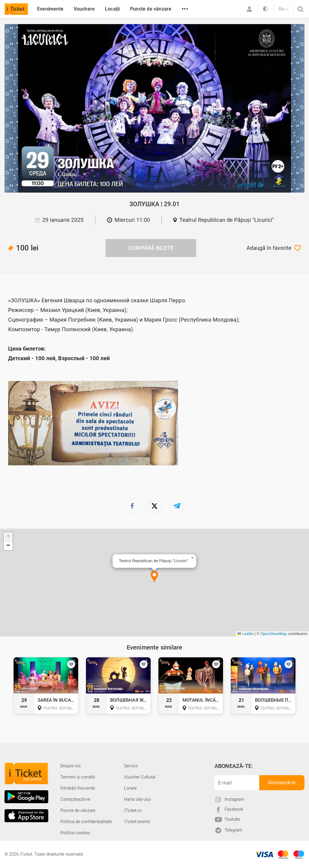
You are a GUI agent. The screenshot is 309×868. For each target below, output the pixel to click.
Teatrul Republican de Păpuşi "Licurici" (227, 220)
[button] (154, 577)
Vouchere (84, 9)
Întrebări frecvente (78, 788)
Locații (112, 9)
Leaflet (245, 634)
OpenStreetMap (274, 634)
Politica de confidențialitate (86, 822)
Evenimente (50, 9)
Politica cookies (75, 833)
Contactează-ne (75, 799)
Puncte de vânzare (151, 9)
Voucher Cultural (140, 777)
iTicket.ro (133, 810)
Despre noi (70, 766)
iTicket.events (137, 822)
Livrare (130, 788)
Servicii (131, 766)
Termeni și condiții (78, 777)
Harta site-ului (137, 799)
